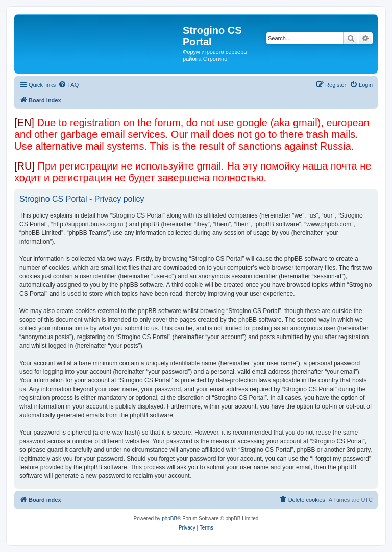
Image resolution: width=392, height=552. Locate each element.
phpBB (169, 519)
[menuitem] (68, 85)
